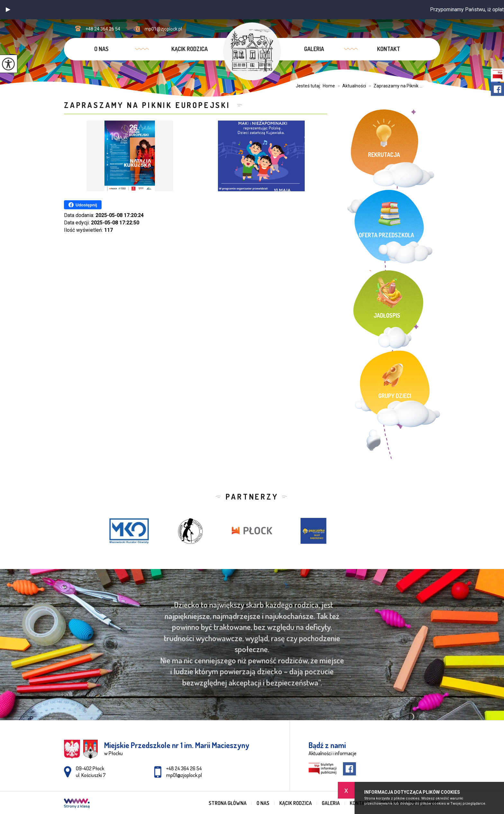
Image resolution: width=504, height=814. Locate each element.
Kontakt (389, 49)
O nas (101, 49)
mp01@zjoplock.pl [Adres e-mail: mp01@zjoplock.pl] (184, 775)
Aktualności (351, 86)
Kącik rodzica (189, 49)
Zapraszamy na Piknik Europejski (149, 105)
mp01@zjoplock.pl (157, 29)
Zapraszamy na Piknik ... (394, 86)
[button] (8, 10)
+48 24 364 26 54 (98, 29)
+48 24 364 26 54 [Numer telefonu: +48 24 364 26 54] (184, 768)
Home (329, 86)
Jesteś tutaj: (309, 86)
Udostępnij (83, 205)
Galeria (314, 49)
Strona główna (228, 803)
